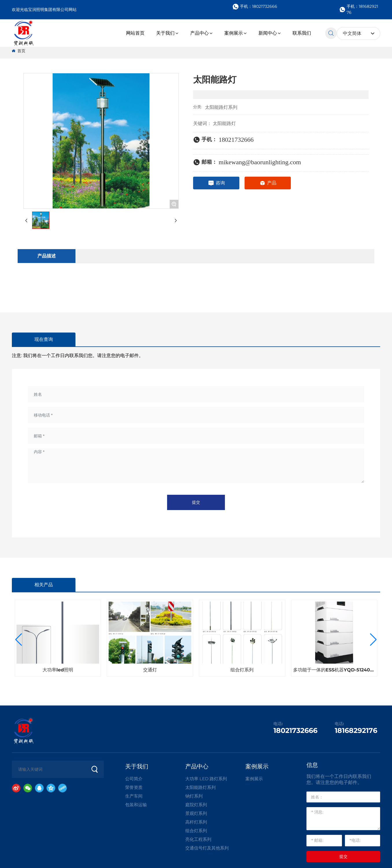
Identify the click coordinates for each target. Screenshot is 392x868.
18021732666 (236, 140)
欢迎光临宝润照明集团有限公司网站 (44, 10)
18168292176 (356, 730)
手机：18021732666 (255, 7)
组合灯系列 (242, 670)
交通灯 (150, 670)
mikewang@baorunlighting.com (260, 162)
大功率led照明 (58, 670)
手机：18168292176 (359, 9)
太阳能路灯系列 (221, 107)
